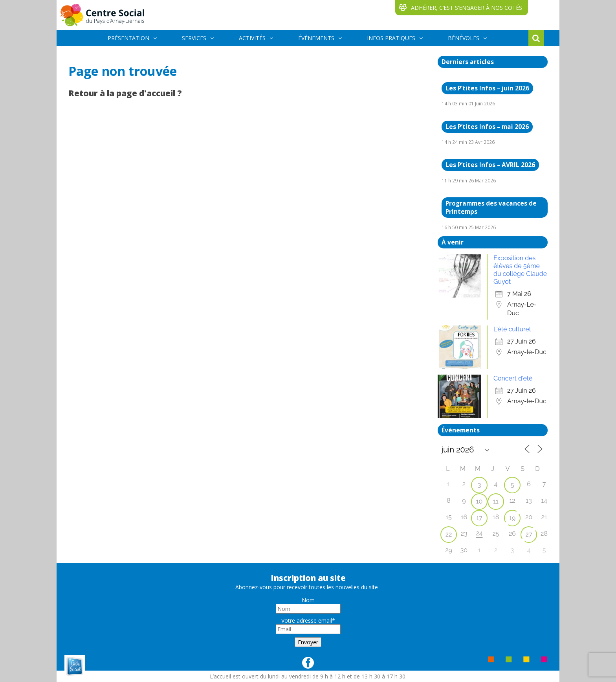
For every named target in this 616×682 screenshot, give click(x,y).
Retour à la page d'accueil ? (125, 93)
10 (479, 501)
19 (512, 518)
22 (449, 534)
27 (529, 534)
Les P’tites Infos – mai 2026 (487, 127)
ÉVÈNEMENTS (316, 38)
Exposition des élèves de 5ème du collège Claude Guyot (520, 270)
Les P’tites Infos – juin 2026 (487, 88)
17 (479, 518)
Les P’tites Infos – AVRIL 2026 (490, 165)
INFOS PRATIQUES (391, 38)
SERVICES (194, 38)
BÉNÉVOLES (464, 38)
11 (496, 501)
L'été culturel (512, 329)
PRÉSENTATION (128, 38)
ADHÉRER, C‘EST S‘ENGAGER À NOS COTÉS (467, 8)
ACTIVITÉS (252, 38)
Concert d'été (513, 378)
